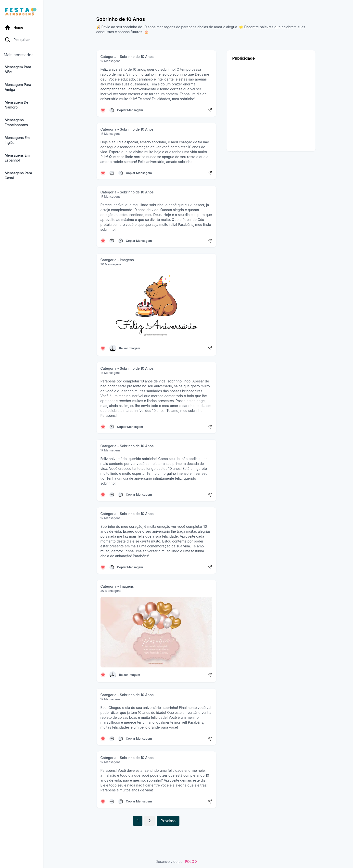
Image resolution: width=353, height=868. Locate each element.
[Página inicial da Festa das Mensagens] (27, 12)
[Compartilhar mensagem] (210, 110)
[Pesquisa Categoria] (29, 41)
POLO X (191, 861)
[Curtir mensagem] (103, 110)
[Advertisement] (271, 105)
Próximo (168, 821)
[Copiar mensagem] (112, 110)
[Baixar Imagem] (113, 348)
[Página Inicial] (29, 27)
